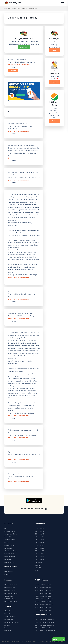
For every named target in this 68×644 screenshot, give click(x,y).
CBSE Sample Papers (11, 584)
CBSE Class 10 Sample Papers (44, 624)
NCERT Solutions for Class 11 (44, 587)
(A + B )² (10, 291)
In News (7, 624)
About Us (7, 610)
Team (6, 627)
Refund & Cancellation (12, 622)
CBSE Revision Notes (11, 601)
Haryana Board (9, 553)
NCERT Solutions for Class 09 (44, 593)
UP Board (7, 542)
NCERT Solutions (10, 598)
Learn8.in (7, 574)
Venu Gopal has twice (15, 473)
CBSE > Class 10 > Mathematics (20, 65)
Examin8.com (9, 571)
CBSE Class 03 (39, 553)
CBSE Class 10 (39, 533)
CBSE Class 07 (39, 542)
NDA (36, 570)
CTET (37, 573)
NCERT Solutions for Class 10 (44, 590)
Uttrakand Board (10, 545)
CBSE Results (39, 630)
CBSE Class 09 (39, 536)
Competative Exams (11, 533)
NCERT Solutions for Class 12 (44, 584)
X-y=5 (10, 451)
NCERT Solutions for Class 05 (44, 604)
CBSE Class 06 (39, 545)
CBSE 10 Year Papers (11, 593)
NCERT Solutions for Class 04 (44, 607)
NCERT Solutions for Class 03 (44, 610)
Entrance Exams (10, 530)
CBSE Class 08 (39, 539)
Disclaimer (8, 613)
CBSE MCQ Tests (10, 590)
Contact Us (8, 630)
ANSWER (13, 70)
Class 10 (24, 8)
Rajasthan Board (10, 562)
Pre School (38, 562)
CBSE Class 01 (39, 559)
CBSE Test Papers (10, 587)
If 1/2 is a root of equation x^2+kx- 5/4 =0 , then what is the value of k (23, 173)
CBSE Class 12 (39, 528)
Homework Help (10, 8)
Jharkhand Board (10, 556)
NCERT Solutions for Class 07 (44, 598)
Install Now (24, 47)
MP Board (8, 559)
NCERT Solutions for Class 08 (44, 595)
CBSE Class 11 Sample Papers (44, 622)
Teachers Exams (10, 539)
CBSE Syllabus (9, 595)
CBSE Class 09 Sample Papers (44, 627)
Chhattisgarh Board (11, 550)
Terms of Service (10, 616)
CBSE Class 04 (39, 550)
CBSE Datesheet (50, 630)
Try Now (54, 82)
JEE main (38, 564)
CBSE (18, 8)
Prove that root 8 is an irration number (20, 313)
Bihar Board (8, 547)
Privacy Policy (9, 619)
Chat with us (59, 639)
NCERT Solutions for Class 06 (44, 601)
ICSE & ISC (8, 536)
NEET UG (38, 567)
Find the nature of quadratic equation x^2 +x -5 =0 (23, 431)
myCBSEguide (13, 3)
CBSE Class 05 (39, 547)
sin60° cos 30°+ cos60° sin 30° (17, 124)
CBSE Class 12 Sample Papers (44, 619)
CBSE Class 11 (39, 530)
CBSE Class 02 (39, 556)
